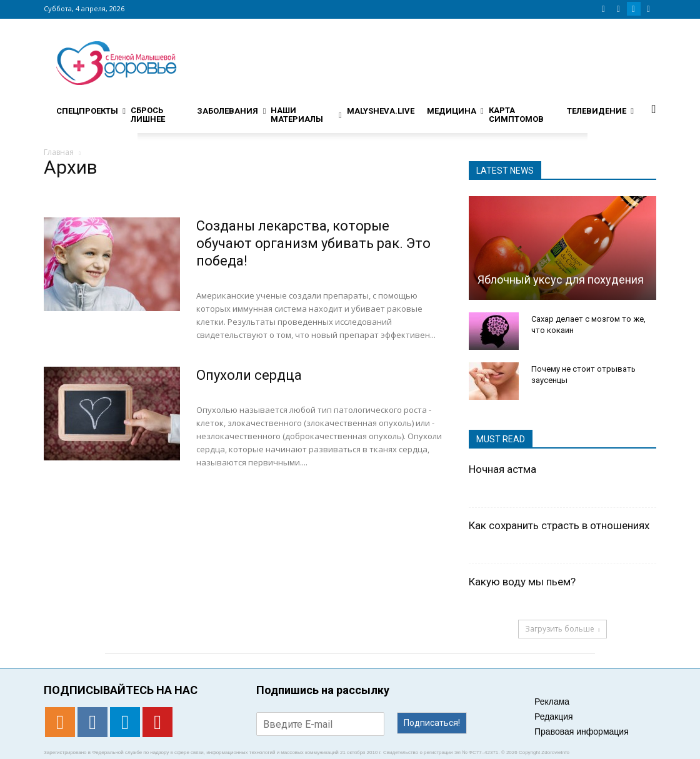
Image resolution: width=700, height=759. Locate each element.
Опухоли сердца (249, 375)
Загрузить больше (562, 629)
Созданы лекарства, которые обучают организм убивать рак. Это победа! (313, 243)
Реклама (552, 702)
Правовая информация (582, 732)
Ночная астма (502, 469)
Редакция (554, 717)
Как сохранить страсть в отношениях (559, 525)
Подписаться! (432, 723)
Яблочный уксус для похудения (561, 280)
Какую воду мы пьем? (522, 582)
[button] (654, 109)
